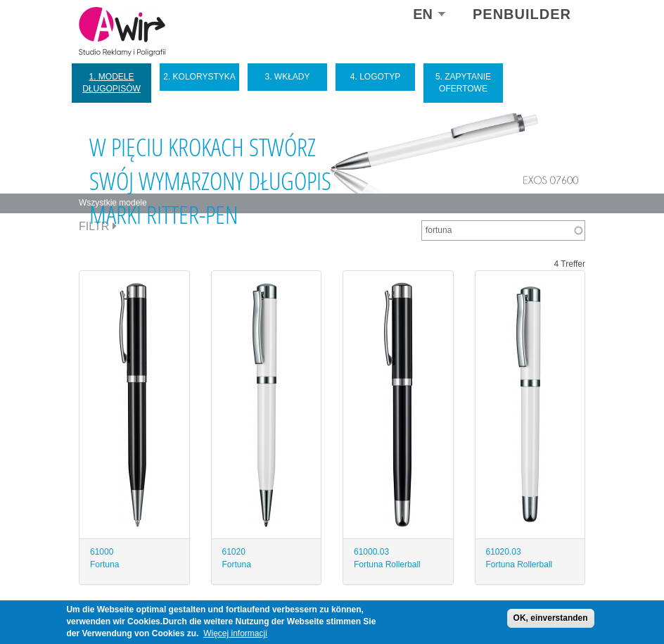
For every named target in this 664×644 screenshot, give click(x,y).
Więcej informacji (235, 633)
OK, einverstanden (551, 618)
